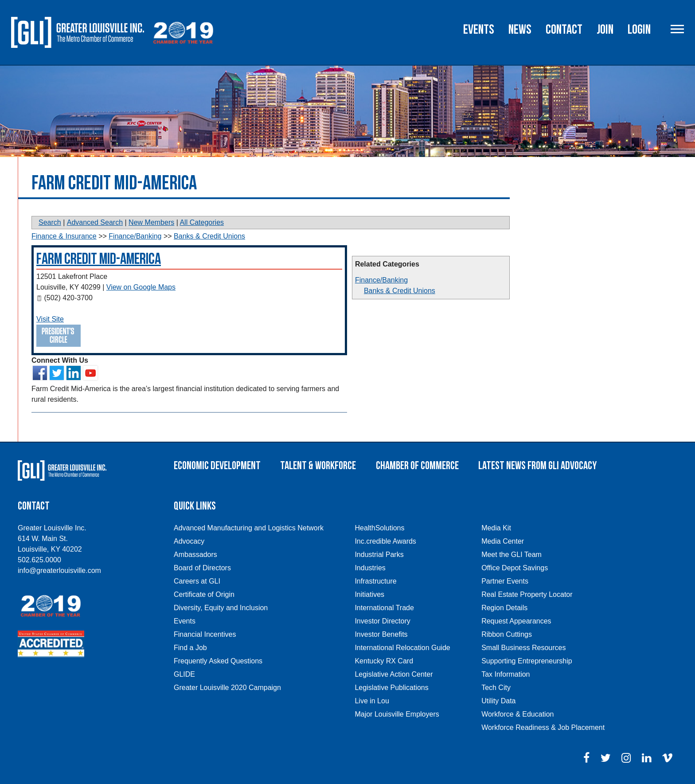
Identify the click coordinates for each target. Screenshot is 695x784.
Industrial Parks (379, 555)
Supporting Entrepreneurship (527, 661)
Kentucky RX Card (384, 661)
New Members (151, 222)
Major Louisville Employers (397, 714)
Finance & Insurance (64, 236)
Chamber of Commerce (417, 466)
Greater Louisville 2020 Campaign (227, 688)
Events (479, 30)
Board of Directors (202, 568)
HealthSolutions (379, 528)
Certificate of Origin (204, 594)
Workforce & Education (517, 714)
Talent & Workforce (318, 466)
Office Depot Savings (515, 568)
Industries (370, 568)
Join (605, 30)
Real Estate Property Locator (527, 594)
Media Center (503, 541)
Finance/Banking (381, 280)
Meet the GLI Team (511, 555)
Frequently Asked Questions (218, 661)
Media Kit (496, 528)
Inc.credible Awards (385, 541)
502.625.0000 (39, 560)
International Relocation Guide (402, 648)
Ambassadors (195, 555)
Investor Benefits (381, 634)
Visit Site (50, 319)
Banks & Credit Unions (400, 291)
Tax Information (506, 674)
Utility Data (498, 701)
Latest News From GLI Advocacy (537, 466)
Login (639, 30)
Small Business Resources (523, 648)
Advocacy (189, 541)
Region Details (504, 608)
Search (50, 222)
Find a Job (190, 648)
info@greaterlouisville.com (59, 570)
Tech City (496, 688)
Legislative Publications (391, 688)
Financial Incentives (205, 634)
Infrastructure (375, 581)
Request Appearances (516, 621)
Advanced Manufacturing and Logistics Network (249, 528)
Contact (564, 30)
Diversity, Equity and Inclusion (221, 608)
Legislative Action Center (394, 674)
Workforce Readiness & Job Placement (543, 727)
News (520, 30)
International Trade (384, 608)
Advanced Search (95, 222)
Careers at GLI (197, 581)
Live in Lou (372, 701)
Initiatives (369, 594)
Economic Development (217, 466)
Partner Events (505, 581)
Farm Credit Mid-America (99, 259)
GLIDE (184, 674)
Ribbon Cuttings (507, 634)
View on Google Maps (141, 287)
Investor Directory (382, 621)
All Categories (202, 222)
